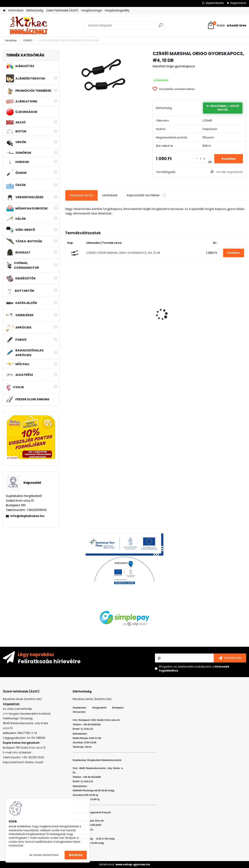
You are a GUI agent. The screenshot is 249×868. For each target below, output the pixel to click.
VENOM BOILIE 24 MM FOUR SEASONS (133, 312)
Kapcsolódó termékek (147, 195)
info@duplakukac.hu (27, 516)
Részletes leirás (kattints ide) (92, 699)
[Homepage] (4, 11)
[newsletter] (230, 658)
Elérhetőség (35, 10)
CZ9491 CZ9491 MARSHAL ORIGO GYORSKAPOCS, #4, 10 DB (123, 253)
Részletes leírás (81, 195)
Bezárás (76, 855)
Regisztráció (238, 3)
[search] (161, 27)
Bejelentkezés (215, 3)
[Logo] (29, 26)
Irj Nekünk (25, 752)
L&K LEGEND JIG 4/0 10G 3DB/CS (85, 313)
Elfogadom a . (194, 669)
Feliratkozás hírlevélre (49, 661)
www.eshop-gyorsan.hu (133, 864)
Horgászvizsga (92, 10)
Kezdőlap (11, 40)
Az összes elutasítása (44, 855)
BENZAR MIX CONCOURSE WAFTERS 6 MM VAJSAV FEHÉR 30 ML (223, 313)
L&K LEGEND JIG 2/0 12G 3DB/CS (177, 313)
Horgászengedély (117, 10)
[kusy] (201, 159)
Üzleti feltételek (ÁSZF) (62, 10)
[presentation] (67, 308)
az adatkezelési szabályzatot (193, 667)
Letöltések (110, 195)
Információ (16, 10)
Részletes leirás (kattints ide (22, 699)
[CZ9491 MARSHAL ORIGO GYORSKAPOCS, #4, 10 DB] (103, 75)
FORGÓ (28, 40)
